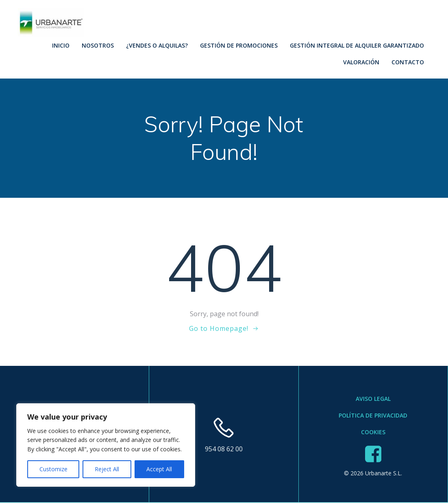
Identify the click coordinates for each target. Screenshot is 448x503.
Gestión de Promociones (238, 45)
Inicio (60, 45)
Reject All (107, 469)
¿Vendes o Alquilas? (157, 45)
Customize (53, 469)
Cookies (373, 433)
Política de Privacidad (373, 416)
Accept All (159, 469)
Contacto (407, 62)
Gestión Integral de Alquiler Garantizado (357, 45)
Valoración (361, 62)
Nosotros (97, 45)
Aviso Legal (373, 399)
